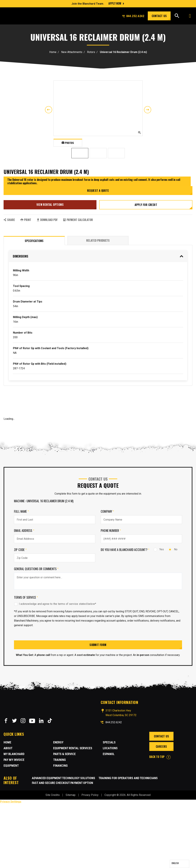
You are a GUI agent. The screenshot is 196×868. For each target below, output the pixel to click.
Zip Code (20, 550)
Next (148, 110)
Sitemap (71, 795)
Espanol (109, 754)
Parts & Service (64, 754)
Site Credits (53, 795)
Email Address (24, 530)
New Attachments (72, 52)
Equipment (11, 766)
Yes (159, 549)
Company (107, 511)
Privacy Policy (90, 795)
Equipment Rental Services (73, 748)
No (173, 549)
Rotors (91, 52)
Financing (60, 766)
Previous (49, 110)
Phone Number (111, 530)
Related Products (98, 240)
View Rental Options (50, 205)
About (8, 748)
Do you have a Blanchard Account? (125, 550)
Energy (58, 742)
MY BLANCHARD (14, 754)
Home (53, 52)
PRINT (26, 220)
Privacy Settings (11, 802)
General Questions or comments (36, 569)
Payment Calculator (78, 220)
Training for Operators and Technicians (128, 778)
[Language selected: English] (179, 864)
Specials (109, 742)
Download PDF (47, 220)
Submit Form (98, 645)
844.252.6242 (133, 16)
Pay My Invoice (14, 760)
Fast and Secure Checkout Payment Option (62, 783)
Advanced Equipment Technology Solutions (63, 778)
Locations (110, 748)
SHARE (9, 220)
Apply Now (115, 3)
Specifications (34, 241)
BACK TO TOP (160, 757)
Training (59, 760)
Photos (68, 143)
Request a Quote (98, 191)
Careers (161, 746)
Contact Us (159, 16)
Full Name (21, 511)
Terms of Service (26, 597)
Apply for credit (146, 205)
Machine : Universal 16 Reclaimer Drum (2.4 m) (44, 501)
